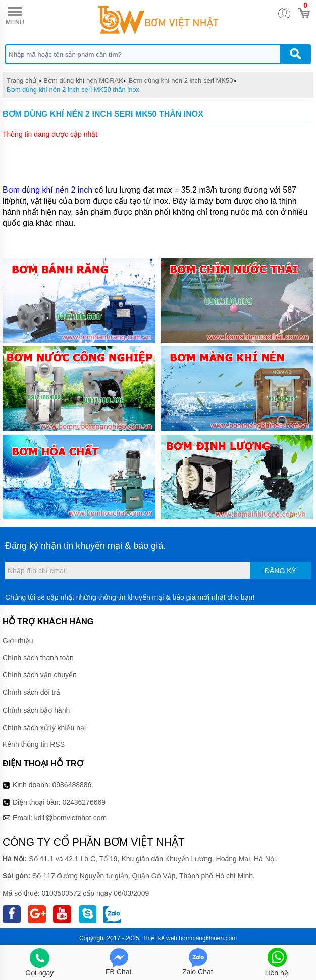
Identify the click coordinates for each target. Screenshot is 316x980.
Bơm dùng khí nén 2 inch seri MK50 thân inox (73, 90)
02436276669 (84, 802)
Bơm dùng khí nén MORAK (83, 81)
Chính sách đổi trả (31, 692)
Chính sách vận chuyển (40, 675)
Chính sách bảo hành (36, 710)
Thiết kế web (160, 938)
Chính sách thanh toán (38, 658)
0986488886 (72, 785)
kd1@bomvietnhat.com (70, 818)
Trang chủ (21, 81)
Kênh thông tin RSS (34, 744)
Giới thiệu (18, 641)
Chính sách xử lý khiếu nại (44, 728)
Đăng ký (280, 571)
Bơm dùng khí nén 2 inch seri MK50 (181, 81)
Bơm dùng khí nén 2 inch (49, 190)
